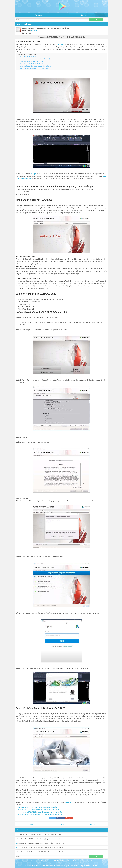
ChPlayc (33, 174)
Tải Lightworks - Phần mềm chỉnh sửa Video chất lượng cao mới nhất (40, 848)
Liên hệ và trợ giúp (62, 866)
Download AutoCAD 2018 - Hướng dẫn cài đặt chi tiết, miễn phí (39, 810)
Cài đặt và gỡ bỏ (84, 866)
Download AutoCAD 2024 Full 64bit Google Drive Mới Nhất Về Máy (61, 37)
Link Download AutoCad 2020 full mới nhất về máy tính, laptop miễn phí (44, 59)
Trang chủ (38, 15)
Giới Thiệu (74, 866)
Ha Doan (34, 31)
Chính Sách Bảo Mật (48, 866)
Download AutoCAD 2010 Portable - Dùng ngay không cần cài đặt (40, 812)
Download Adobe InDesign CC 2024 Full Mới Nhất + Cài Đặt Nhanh (40, 852)
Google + (69, 818)
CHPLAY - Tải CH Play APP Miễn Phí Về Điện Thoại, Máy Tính (71, 861)
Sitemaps (94, 866)
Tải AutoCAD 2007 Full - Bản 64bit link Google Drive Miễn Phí (38, 807)
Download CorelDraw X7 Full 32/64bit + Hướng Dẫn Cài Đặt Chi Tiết (40, 843)
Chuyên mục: (26, 33)
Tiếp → (93, 824)
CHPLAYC (68, 802)
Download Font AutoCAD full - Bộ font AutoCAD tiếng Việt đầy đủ (40, 815)
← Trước (30, 824)
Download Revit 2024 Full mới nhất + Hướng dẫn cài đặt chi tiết (38, 839)
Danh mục (85, 15)
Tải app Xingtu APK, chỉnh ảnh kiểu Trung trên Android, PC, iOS (38, 835)
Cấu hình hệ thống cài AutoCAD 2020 (33, 64)
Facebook (61, 818)
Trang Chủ (61, 824)
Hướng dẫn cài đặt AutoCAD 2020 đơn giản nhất (36, 66)
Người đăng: (26, 31)
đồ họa (60, 45)
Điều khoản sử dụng (32, 866)
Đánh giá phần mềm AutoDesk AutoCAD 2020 (35, 68)
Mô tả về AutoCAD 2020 (28, 57)
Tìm (96, 20)
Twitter (53, 818)
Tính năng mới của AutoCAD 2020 (31, 61)
